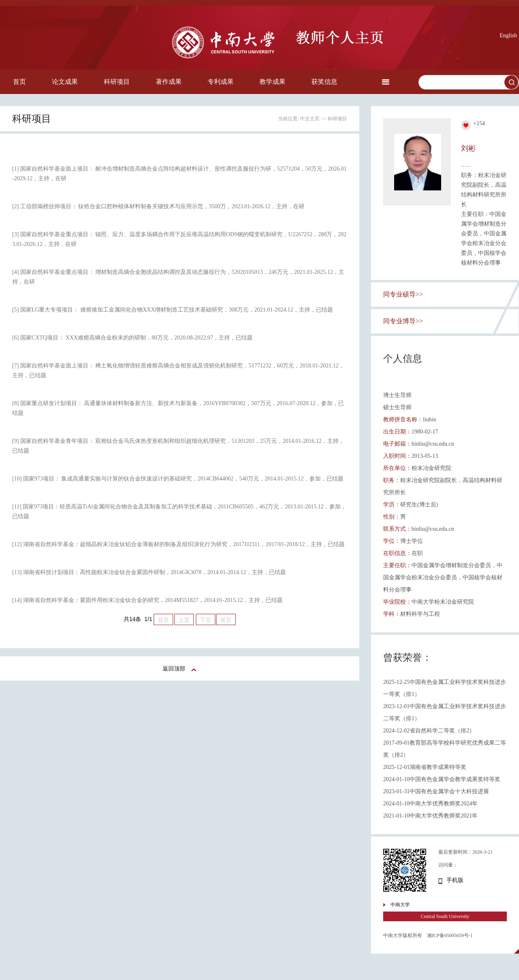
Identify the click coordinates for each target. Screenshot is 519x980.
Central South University (445, 916)
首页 (19, 82)
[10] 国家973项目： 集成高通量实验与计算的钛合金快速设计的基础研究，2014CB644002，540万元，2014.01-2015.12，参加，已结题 (178, 479)
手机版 (455, 880)
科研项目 (117, 82)
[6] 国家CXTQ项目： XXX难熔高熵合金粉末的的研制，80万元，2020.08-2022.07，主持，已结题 (132, 338)
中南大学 (400, 905)
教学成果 (272, 82)
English (508, 35)
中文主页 (310, 119)
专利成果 (221, 82)
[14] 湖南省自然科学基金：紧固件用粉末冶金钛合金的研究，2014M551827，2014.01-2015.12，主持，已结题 (147, 600)
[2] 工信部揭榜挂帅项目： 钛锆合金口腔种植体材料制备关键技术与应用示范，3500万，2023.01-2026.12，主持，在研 (158, 206)
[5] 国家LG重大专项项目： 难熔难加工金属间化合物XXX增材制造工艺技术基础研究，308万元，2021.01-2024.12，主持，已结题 (173, 310)
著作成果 (169, 82)
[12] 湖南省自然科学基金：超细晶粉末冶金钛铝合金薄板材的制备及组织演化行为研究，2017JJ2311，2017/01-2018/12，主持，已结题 (178, 544)
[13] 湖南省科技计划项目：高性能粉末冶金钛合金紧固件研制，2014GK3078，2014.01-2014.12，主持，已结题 (149, 572)
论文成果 (65, 82)
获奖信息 (324, 82)
